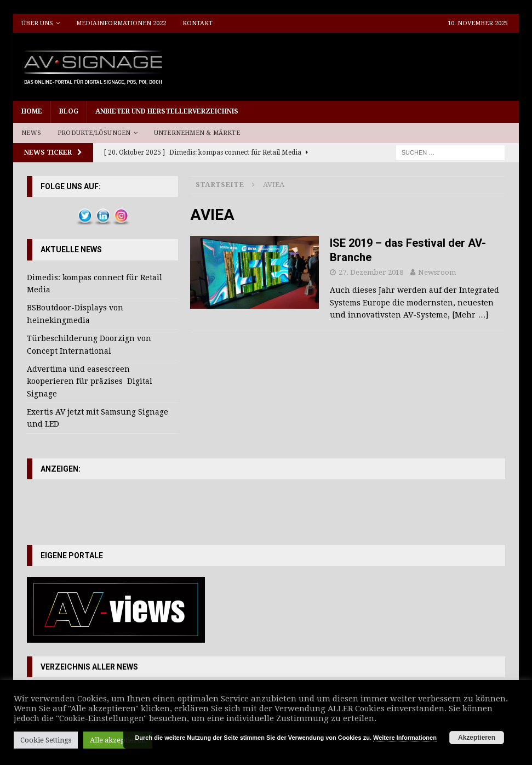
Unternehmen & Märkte (197, 133)
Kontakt (198, 23)
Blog (69, 111)
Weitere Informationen (405, 738)
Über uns (37, 23)
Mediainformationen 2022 (121, 23)
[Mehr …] (470, 315)
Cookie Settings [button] (46, 740)
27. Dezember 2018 (371, 272)
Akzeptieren (477, 738)
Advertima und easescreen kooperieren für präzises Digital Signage (90, 381)
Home (32, 111)
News (31, 133)
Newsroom (437, 272)
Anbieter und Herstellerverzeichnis (167, 111)
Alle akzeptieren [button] (118, 740)
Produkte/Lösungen (94, 133)
